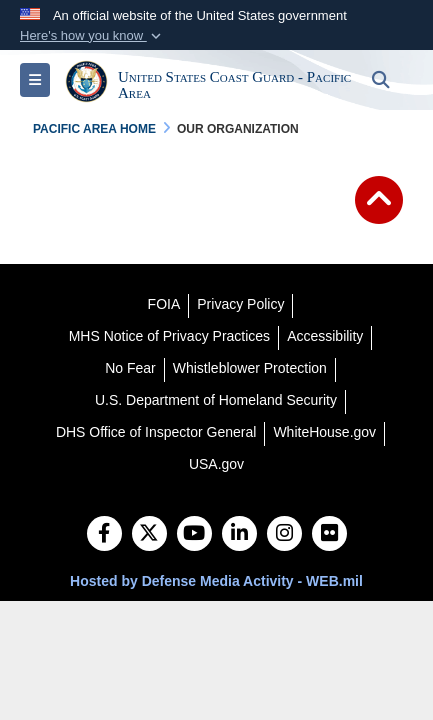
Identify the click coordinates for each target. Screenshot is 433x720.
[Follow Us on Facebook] (104, 535)
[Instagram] (284, 535)
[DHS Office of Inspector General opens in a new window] (156, 432)
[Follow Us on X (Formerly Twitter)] (149, 535)
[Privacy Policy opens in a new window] (240, 304)
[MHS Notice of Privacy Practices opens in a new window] (170, 336)
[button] (92, 36)
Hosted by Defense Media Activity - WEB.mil (216, 581)
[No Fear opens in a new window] (130, 368)
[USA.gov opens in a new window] (216, 464)
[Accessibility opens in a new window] (325, 336)
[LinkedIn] (239, 535)
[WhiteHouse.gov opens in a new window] (324, 432)
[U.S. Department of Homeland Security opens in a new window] (216, 400)
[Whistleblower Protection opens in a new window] (250, 368)
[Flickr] (329, 535)
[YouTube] (194, 535)
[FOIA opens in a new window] (164, 304)
